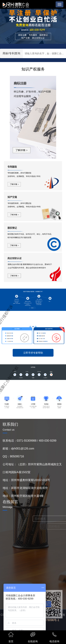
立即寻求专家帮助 (33, 353)
